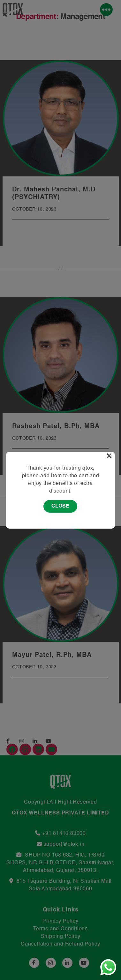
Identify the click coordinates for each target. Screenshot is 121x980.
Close (60, 506)
